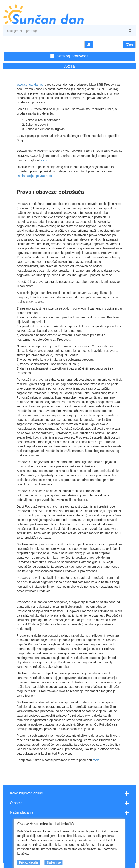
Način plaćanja (22, 812)
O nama (16, 803)
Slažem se (53, 862)
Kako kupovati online (27, 793)
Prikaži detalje (29, 862)
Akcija (69, 66)
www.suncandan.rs (30, 85)
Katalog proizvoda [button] (69, 56)
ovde (45, 160)
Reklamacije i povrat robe (34, 176)
